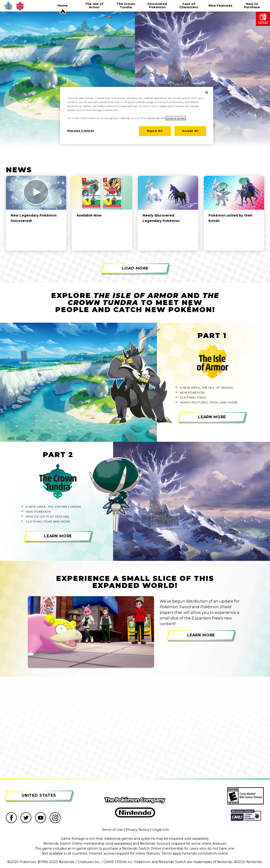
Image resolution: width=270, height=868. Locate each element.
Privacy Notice (138, 830)
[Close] (207, 92)
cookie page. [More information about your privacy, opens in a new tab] (176, 118)
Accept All (190, 131)
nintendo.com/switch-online (205, 853)
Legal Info (161, 830)
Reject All (155, 131)
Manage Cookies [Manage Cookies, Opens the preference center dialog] (81, 131)
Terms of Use (112, 830)
